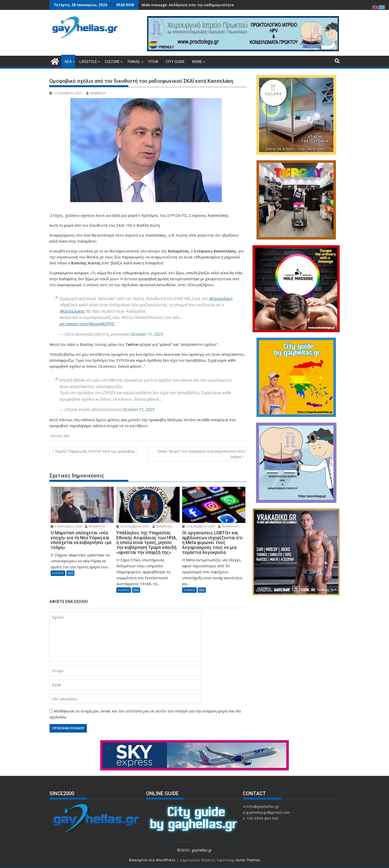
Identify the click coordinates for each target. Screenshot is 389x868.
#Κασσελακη (220, 298)
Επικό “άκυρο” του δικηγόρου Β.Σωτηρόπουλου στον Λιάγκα (201, 454)
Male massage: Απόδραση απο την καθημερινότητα (188, 5)
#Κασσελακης (72, 311)
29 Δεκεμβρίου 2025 (133, 526)
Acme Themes (248, 860)
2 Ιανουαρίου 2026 (66, 526)
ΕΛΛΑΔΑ (56, 436)
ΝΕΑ (68, 62)
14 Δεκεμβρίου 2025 (199, 526)
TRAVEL (134, 62)
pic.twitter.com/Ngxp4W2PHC (87, 324)
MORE (197, 62)
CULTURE (112, 62)
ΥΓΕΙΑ (153, 62)
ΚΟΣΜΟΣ (58, 573)
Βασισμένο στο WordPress (152, 860)
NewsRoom (96, 93)
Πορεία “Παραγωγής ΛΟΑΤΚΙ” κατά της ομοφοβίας (95, 451)
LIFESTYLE (88, 62)
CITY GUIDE (175, 62)
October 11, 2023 (147, 334)
